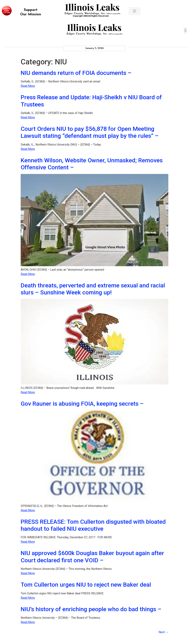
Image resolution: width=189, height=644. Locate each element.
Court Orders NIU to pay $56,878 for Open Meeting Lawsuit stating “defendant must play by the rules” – (90, 132)
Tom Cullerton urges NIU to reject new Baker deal (86, 585)
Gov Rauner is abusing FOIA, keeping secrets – (82, 404)
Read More (28, 86)
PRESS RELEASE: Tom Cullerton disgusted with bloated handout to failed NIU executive (93, 525)
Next (163, 632)
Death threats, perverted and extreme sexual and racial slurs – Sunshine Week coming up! (93, 289)
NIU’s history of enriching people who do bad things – (91, 609)
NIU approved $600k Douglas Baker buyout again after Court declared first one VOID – (92, 557)
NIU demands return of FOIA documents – (76, 73)
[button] (185, 31)
